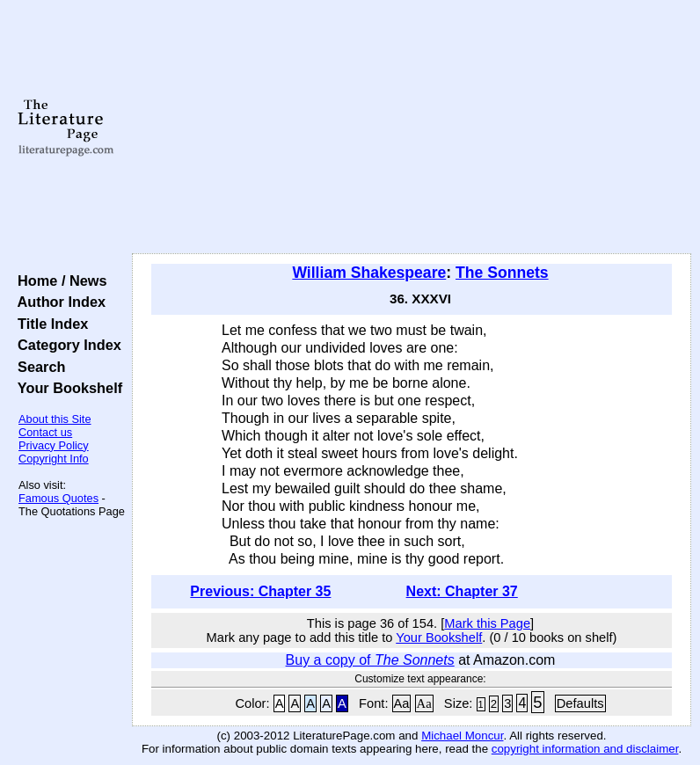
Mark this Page (487, 623)
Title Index (49, 324)
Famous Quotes (58, 498)
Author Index (58, 302)
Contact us (45, 432)
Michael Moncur (462, 736)
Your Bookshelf (66, 388)
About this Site (55, 419)
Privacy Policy (54, 445)
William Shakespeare (369, 273)
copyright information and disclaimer (585, 749)
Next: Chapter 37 (462, 591)
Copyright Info (54, 459)
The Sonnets (502, 273)
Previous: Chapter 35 (260, 591)
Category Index (66, 345)
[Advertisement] (412, 127)
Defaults (580, 703)
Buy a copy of (370, 660)
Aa (402, 703)
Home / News (58, 280)
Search (37, 367)
